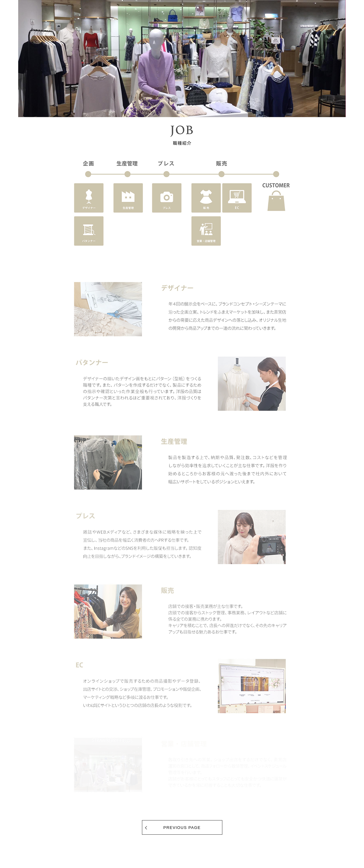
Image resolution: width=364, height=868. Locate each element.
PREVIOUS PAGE (182, 828)
